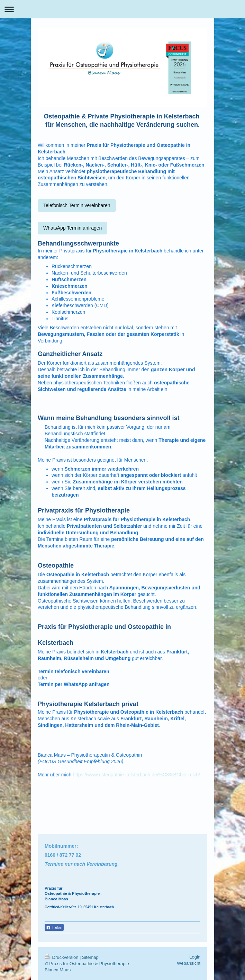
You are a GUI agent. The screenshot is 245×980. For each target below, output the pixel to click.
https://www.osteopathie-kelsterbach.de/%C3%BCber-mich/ (136, 775)
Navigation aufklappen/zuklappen (122, 9)
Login (195, 957)
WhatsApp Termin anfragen (72, 228)
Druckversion (62, 957)
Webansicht (189, 963)
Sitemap (90, 957)
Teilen (54, 928)
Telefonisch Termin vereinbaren (77, 205)
